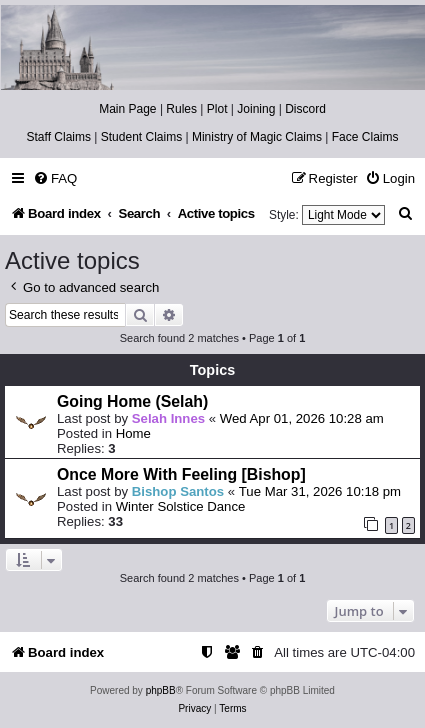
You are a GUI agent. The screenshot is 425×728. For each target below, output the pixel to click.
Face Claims (365, 137)
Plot (217, 109)
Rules (181, 109)
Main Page (127, 109)
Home (133, 433)
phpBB (161, 690)
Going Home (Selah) (132, 401)
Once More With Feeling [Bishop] (181, 474)
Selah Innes (168, 418)
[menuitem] (55, 178)
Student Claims (141, 137)
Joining (256, 109)
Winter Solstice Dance (181, 506)
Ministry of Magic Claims (257, 137)
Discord (305, 109)
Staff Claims (59, 137)
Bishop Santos (178, 491)
